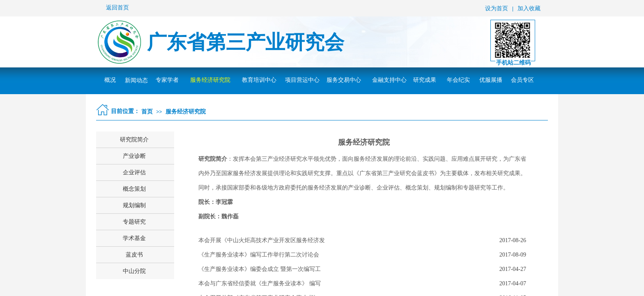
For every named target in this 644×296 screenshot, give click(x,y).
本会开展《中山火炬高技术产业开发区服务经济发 (262, 240)
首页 (147, 111)
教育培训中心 (259, 80)
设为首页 (497, 8)
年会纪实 (458, 80)
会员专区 (522, 80)
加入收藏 (529, 8)
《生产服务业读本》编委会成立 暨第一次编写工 (260, 269)
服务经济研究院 (210, 80)
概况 (110, 80)
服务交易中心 (344, 80)
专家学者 (167, 80)
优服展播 (491, 80)
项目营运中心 (302, 80)
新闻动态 (136, 80)
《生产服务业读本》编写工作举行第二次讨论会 (259, 255)
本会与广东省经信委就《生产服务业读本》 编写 (260, 283)
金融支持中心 (389, 80)
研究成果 (425, 80)
